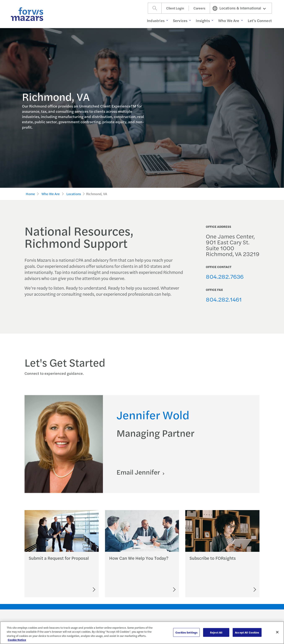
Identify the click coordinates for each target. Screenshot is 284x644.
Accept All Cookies (247, 632)
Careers (199, 8)
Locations (74, 194)
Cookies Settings (186, 632)
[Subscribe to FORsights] (239, 590)
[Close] (277, 632)
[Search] (155, 8)
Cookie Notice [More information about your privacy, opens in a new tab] (17, 640)
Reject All (216, 632)
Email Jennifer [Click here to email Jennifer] (139, 477)
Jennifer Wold (153, 420)
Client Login (175, 8)
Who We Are (51, 194)
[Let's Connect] (156, 590)
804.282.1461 (224, 299)
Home (30, 194)
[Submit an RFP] (75, 590)
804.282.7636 (225, 276)
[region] (142, 633)
